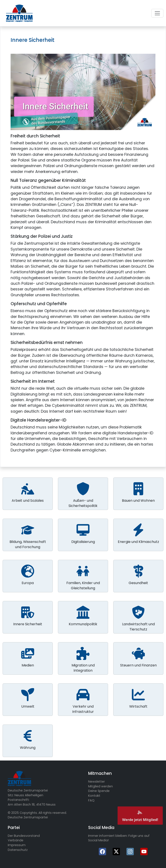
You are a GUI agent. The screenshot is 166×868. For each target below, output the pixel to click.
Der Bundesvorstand (24, 836)
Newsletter (97, 782)
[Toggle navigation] (157, 13)
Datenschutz (18, 850)
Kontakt (94, 796)
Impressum (17, 845)
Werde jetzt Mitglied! (140, 815)
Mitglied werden (101, 786)
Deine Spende (99, 791)
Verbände (16, 840)
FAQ (91, 800)
